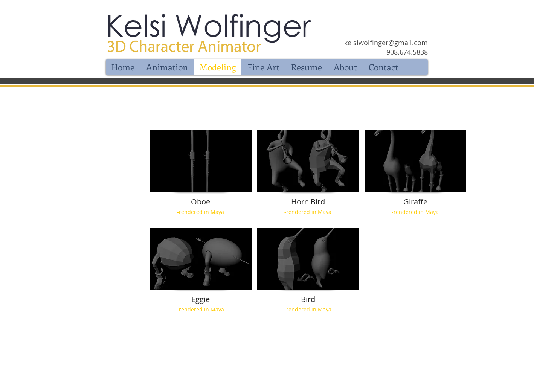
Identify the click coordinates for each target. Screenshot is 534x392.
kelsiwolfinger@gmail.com (386, 43)
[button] (201, 176)
